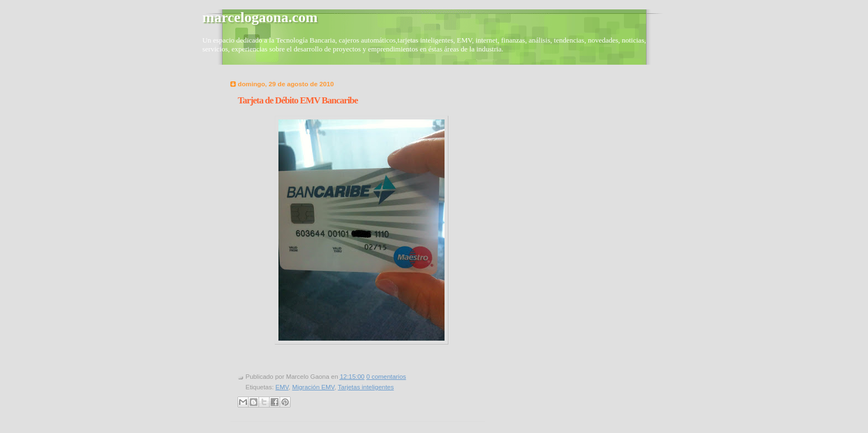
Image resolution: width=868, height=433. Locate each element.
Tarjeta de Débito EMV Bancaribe (298, 100)
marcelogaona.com (260, 17)
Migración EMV (314, 387)
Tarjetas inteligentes (366, 387)
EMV (282, 387)
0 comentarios (386, 377)
